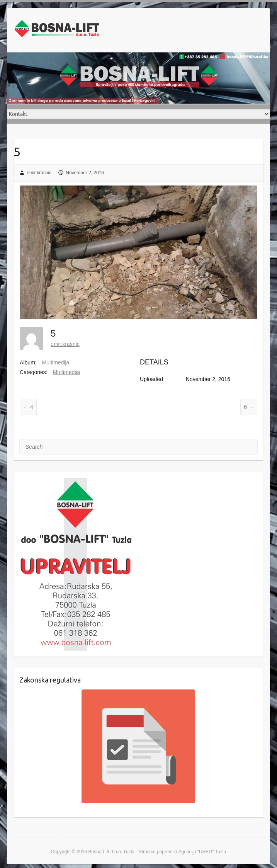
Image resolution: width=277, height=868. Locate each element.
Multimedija (56, 363)
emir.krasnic (39, 173)
